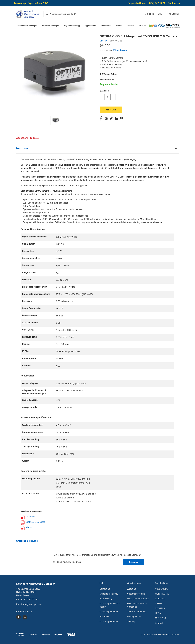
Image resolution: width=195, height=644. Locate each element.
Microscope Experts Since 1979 (31, 3)
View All (159, 623)
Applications (90, 26)
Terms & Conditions (137, 612)
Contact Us (174, 3)
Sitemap (131, 621)
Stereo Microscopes (51, 26)
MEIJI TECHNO (162, 594)
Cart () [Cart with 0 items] (174, 14)
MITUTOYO (160, 618)
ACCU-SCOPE (161, 589)
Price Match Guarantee (138, 599)
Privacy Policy (134, 617)
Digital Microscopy (72, 26)
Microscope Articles (109, 621)
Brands (119, 26)
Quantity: (105, 91)
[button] (119, 50)
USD (161, 14)
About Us (132, 589)
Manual (29, 527)
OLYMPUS (160, 608)
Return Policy (106, 599)
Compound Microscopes (27, 26)
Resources (104, 617)
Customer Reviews (136, 594)
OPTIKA (159, 604)
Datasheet (31, 517)
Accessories (106, 26)
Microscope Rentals (109, 612)
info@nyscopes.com (32, 604)
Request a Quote (137, 3)
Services (130, 26)
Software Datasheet (35, 522)
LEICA (158, 613)
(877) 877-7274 (157, 3)
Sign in (151, 14)
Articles (142, 26)
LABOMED (160, 599)
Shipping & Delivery (109, 594)
